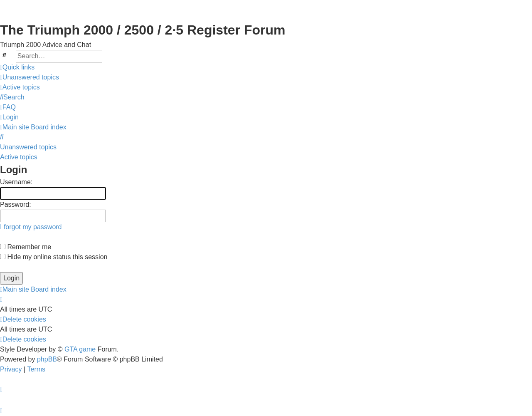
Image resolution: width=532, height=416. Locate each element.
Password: (16, 204)
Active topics (19, 157)
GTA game (80, 349)
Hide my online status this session (54, 257)
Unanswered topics (28, 147)
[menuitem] (30, 77)
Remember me (26, 247)
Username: (16, 182)
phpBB (47, 359)
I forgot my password (31, 227)
